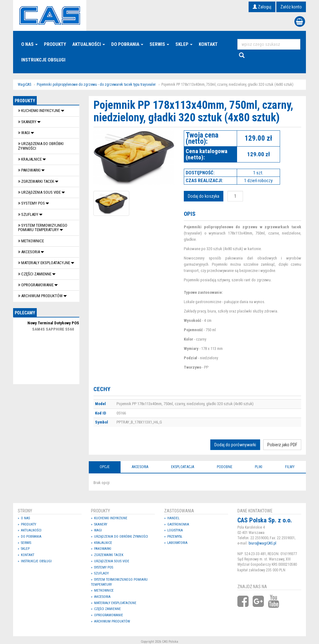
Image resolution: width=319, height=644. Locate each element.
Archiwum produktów (41, 296)
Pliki (259, 467)
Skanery (28, 122)
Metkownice (31, 241)
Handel (173, 518)
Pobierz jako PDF (282, 445)
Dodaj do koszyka (204, 196)
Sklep (184, 44)
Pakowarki (30, 170)
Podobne (225, 467)
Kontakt (208, 44)
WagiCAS (24, 85)
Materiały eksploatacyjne (45, 263)
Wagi (24, 133)
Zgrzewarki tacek (37, 181)
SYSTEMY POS (32, 203)
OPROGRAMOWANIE (36, 285)
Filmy (290, 467)
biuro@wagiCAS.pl (262, 543)
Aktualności (89, 44)
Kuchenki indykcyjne (40, 111)
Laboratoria (177, 543)
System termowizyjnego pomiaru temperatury (43, 228)
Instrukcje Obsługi (43, 60)
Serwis (159, 44)
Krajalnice (30, 159)
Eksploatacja (183, 467)
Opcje (105, 467)
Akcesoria (29, 252)
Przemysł (175, 537)
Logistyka (175, 530)
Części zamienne (35, 274)
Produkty (55, 44)
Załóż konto (291, 7)
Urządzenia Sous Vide (40, 192)
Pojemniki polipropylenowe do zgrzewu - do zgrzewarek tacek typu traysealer (96, 85)
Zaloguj (262, 7)
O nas (29, 44)
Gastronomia (178, 524)
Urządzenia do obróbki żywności (41, 146)
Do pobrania (127, 44)
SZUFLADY (29, 214)
